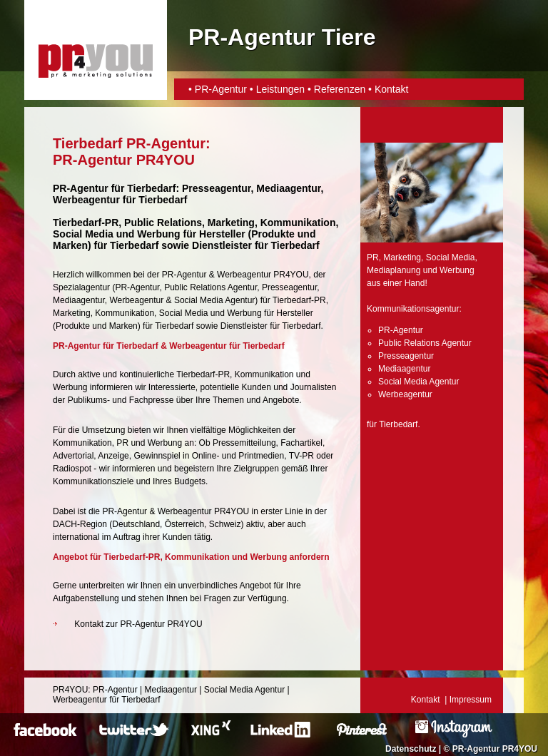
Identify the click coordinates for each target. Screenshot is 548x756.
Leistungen (281, 89)
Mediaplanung (394, 270)
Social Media (184, 313)
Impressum (471, 700)
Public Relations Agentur (210, 287)
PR (373, 257)
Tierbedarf (174, 326)
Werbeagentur (86, 200)
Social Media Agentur (214, 300)
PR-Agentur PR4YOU (495, 749)
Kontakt (391, 89)
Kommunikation (125, 313)
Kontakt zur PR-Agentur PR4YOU (138, 624)
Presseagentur (289, 287)
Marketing (72, 313)
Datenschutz (411, 749)
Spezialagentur (81, 287)
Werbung (244, 313)
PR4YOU (70, 690)
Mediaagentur (79, 300)
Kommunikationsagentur (413, 309)
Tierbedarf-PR (299, 300)
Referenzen (340, 89)
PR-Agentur (221, 89)
